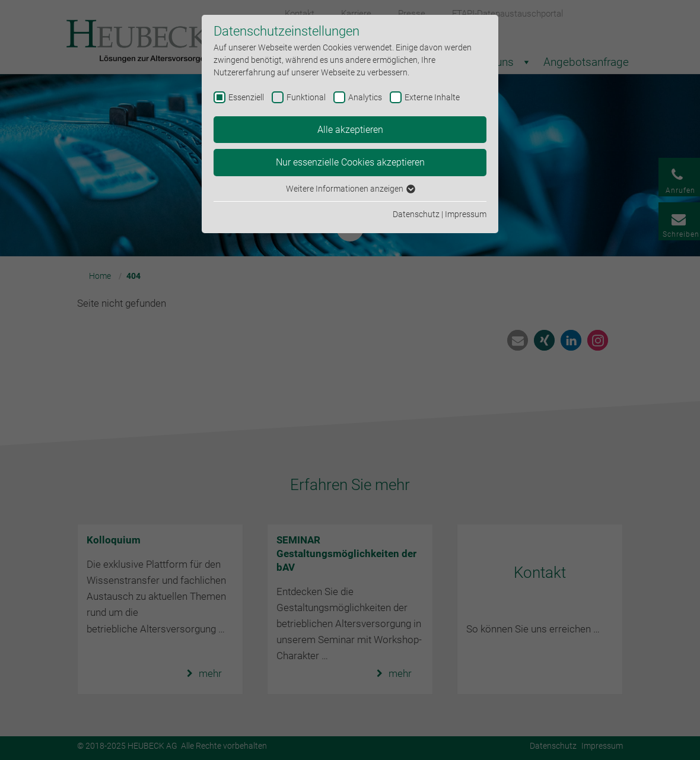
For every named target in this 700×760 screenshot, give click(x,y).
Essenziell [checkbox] (246, 97)
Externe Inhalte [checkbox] (432, 97)
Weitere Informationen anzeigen (350, 189)
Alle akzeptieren (350, 130)
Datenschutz (416, 214)
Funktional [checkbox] (306, 97)
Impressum (466, 214)
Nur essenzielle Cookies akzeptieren (350, 162)
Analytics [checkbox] (365, 97)
